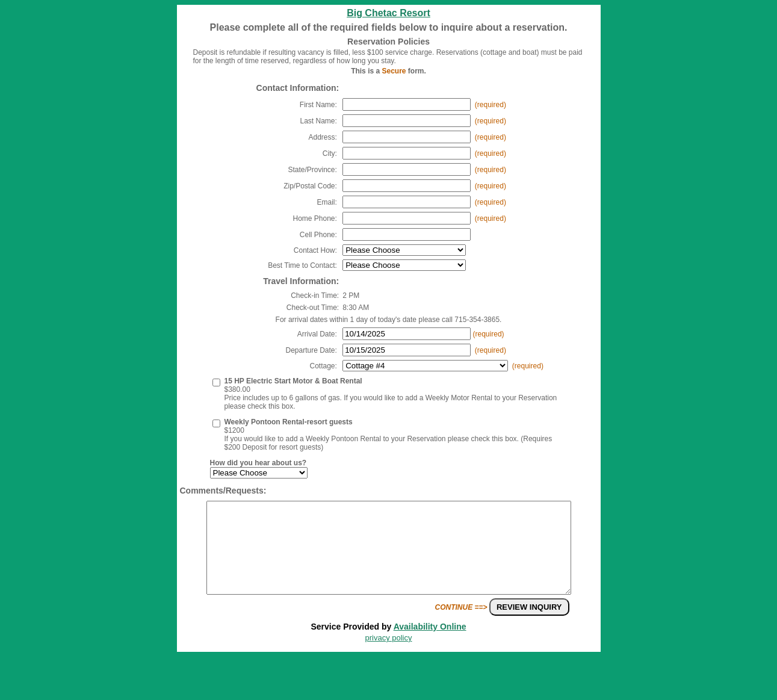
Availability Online (430, 645)
